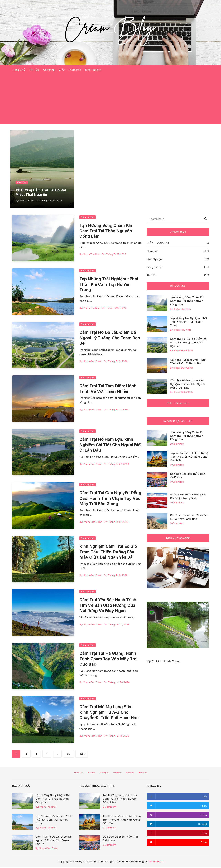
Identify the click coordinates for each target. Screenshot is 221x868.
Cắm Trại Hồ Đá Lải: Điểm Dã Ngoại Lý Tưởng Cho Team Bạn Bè (110, 338)
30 (68, 754)
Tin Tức (34, 70)
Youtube (162, 773)
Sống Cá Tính (27, 201)
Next (82, 754)
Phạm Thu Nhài (92, 255)
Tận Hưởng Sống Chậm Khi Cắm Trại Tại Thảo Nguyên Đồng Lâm (107, 231)
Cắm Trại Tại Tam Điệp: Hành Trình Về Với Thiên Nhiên (188, 362)
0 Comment (177, 445)
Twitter (80, 773)
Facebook (60, 773)
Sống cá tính (88, 218)
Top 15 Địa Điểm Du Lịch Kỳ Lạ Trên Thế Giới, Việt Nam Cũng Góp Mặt (189, 457)
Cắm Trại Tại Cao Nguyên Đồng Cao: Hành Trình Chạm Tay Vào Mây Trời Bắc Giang (108, 499)
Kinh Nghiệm (93, 70)
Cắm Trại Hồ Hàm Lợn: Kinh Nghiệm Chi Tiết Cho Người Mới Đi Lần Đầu (107, 445)
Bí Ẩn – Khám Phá (70, 70)
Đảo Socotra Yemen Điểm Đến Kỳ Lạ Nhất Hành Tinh (189, 518)
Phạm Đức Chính (93, 362)
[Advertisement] (110, 100)
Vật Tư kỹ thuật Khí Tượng (164, 662)
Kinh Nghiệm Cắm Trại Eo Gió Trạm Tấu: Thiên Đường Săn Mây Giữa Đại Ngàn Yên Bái (109, 552)
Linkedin (121, 773)
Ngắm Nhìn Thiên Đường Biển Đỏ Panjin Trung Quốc (189, 497)
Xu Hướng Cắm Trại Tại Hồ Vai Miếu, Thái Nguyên (42, 193)
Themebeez (156, 862)
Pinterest (142, 773)
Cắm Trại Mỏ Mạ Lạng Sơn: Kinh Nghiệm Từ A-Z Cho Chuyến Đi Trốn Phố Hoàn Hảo (110, 713)
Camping (49, 70)
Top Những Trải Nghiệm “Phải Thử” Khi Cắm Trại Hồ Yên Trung (109, 285)
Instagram (100, 773)
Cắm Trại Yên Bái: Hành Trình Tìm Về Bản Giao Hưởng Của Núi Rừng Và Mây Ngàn (109, 606)
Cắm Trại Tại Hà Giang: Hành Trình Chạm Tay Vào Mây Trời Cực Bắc (109, 659)
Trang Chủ (19, 70)
